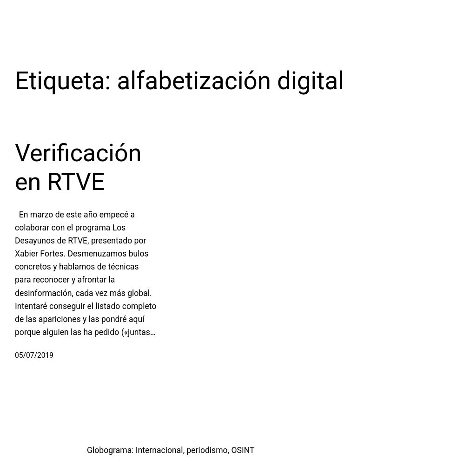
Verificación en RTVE (78, 168)
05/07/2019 (34, 355)
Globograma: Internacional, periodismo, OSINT (171, 450)
